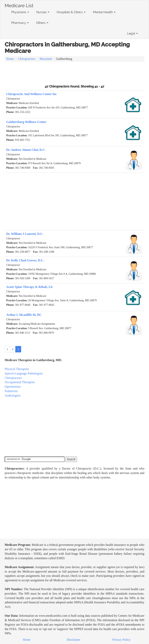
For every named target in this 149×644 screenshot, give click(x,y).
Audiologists (13, 395)
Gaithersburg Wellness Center (26, 122)
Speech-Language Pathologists (24, 373)
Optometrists (13, 387)
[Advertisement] (74, 73)
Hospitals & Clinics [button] (71, 12)
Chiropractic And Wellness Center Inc (31, 94)
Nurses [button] (43, 12)
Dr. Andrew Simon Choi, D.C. (26, 150)
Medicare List (19, 5)
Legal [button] (132, 33)
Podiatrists (11, 391)
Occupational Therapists (20, 382)
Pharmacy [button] (20, 23)
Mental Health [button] (104, 12)
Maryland (46, 59)
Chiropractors (27, 59)
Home (10, 59)
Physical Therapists (17, 369)
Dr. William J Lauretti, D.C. (25, 234)
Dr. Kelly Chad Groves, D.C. (25, 260)
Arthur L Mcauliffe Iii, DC (24, 315)
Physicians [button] (20, 12)
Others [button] (42, 23)
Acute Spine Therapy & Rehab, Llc (30, 287)
